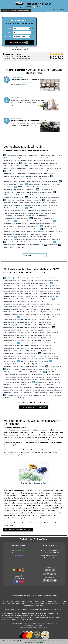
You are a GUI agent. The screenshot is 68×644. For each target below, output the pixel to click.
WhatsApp (24, 89)
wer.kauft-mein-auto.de (26, 600)
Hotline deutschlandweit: (16, 11)
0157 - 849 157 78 (38, 6)
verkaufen (13, 154)
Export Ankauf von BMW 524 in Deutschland (32, 602)
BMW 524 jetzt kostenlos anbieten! (34, 482)
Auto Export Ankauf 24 (39, 4)
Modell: (9, 32)
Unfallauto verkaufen (17, 594)
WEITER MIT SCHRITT (19, 43)
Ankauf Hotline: (45, 552)
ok (41, 642)
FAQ (47, 626)
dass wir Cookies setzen (32, 642)
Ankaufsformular (50, 557)
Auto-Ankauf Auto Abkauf (13, 602)
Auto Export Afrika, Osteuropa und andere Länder (44, 594)
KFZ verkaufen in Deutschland (11, 600)
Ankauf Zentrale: (47, 549)
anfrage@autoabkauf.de (42, 8)
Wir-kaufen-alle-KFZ (39, 604)
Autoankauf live (37, 600)
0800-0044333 (55, 549)
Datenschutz (24, 626)
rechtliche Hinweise (33, 626)
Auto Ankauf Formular (28, 87)
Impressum (42, 626)
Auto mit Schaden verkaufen (50, 600)
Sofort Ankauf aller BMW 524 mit (53, 602)
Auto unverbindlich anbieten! (33, 406)
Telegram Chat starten (19, 552)
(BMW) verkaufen (14, 277)
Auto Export (27, 594)
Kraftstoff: (9, 36)
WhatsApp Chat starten (19, 549)
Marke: (10, 28)
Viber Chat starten (19, 554)
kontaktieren (52, 494)
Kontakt (26, 451)
